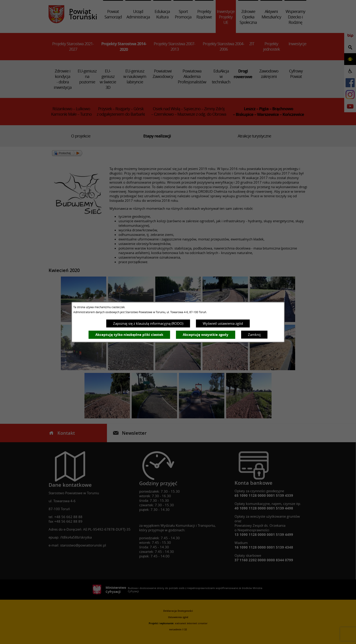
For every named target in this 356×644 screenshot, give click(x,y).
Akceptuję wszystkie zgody (206, 335)
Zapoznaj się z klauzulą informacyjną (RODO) (148, 323)
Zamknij (254, 334)
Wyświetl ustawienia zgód (223, 323)
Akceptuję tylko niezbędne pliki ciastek (129, 335)
